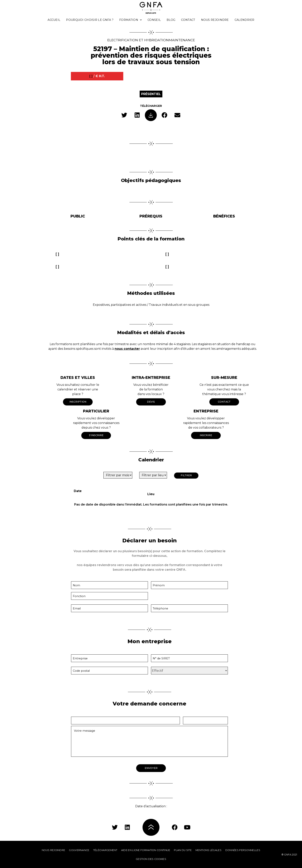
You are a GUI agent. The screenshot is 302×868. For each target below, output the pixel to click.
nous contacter (127, 349)
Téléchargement (105, 850)
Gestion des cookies (151, 859)
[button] (124, 115)
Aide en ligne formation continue (146, 850)
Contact (188, 20)
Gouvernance (79, 850)
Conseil (154, 20)
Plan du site (183, 850)
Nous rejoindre (215, 20)
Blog (171, 20)
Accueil (54, 20)
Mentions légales (208, 850)
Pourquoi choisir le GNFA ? (90, 20)
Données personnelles (243, 850)
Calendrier (245, 20)
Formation (130, 20)
